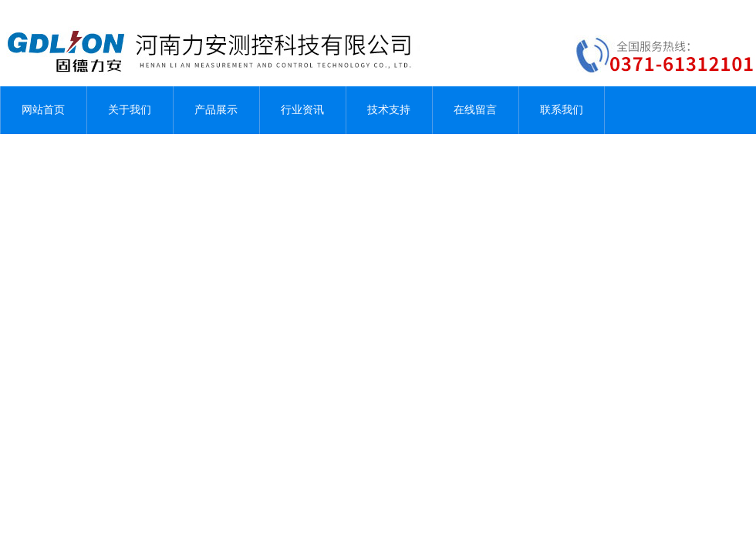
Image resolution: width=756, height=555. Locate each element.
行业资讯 (302, 110)
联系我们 (562, 110)
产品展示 (216, 110)
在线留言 (475, 110)
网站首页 (43, 110)
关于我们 (130, 110)
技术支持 (389, 110)
